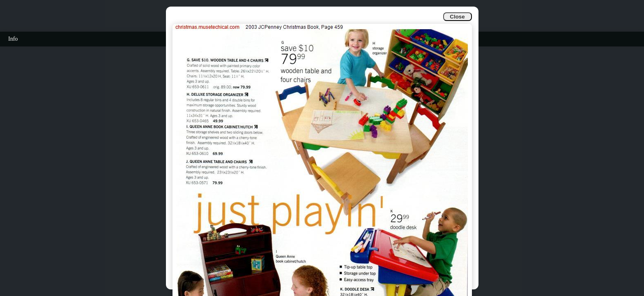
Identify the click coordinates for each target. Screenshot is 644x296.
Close (457, 17)
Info (13, 39)
